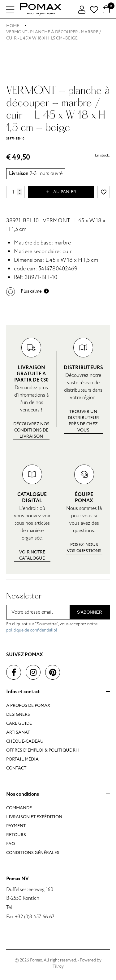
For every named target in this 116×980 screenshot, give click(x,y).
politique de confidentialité (32, 630)
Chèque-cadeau (25, 741)
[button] (28, 291)
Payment (16, 826)
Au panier (61, 192)
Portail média (22, 759)
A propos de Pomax (28, 705)
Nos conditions (58, 794)
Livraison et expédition (34, 817)
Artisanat (18, 732)
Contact (16, 768)
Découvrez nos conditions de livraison (31, 430)
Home (13, 26)
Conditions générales (33, 853)
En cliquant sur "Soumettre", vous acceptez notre (52, 627)
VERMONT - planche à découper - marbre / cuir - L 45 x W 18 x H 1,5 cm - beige (54, 35)
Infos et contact (58, 692)
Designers (18, 714)
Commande (19, 808)
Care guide (19, 723)
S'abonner (90, 612)
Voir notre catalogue (32, 555)
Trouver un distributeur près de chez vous (83, 421)
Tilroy (58, 966)
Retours (16, 835)
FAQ (11, 844)
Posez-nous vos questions (84, 548)
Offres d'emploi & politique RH (43, 750)
